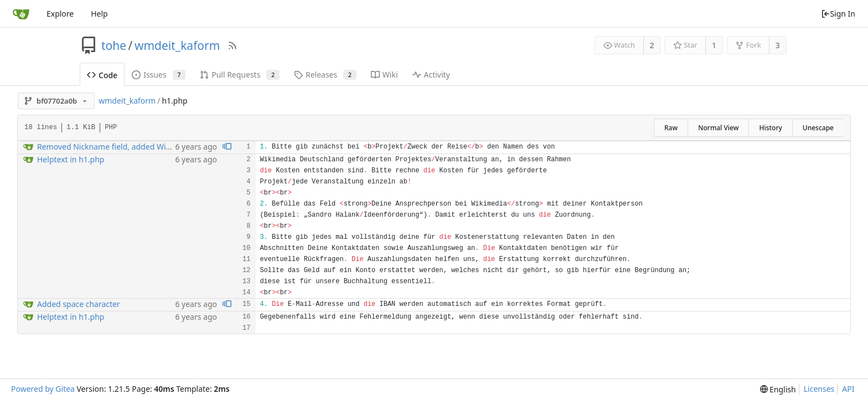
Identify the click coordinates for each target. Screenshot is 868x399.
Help (99, 14)
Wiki (384, 75)
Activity (431, 75)
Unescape (818, 128)
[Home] (21, 14)
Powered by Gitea (43, 389)
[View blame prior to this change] (227, 147)
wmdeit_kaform (177, 45)
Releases (325, 75)
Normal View (718, 128)
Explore (60, 14)
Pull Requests (240, 75)
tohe (114, 45)
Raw (671, 128)
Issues (159, 75)
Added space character (79, 304)
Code (102, 75)
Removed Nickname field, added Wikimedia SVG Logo (134, 147)
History (770, 128)
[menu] (778, 389)
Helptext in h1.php (71, 159)
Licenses (819, 389)
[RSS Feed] (232, 45)
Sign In (838, 14)
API (848, 389)
